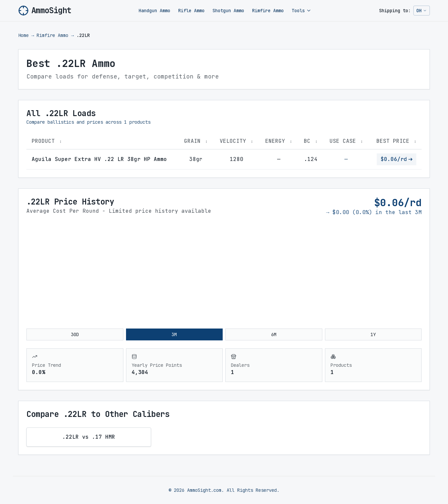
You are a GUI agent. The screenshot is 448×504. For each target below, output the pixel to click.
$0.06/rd (397, 159)
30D (75, 334)
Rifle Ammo (191, 11)
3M (174, 334)
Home (23, 35)
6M (274, 334)
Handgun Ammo (154, 11)
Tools (302, 11)
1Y (373, 334)
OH (423, 12)
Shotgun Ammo (228, 11)
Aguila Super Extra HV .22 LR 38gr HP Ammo (99, 159)
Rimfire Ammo (268, 11)
